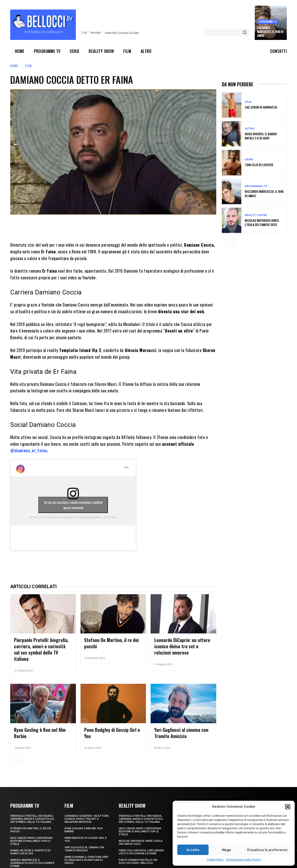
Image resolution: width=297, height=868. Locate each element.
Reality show (256, 215)
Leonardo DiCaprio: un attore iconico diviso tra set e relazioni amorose (183, 642)
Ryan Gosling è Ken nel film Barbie (40, 721)
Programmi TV (268, 21)
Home (14, 66)
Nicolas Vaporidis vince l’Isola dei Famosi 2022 (262, 222)
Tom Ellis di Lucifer (259, 165)
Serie (249, 160)
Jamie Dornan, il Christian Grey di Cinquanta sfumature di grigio (87, 850)
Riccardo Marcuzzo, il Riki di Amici (270, 32)
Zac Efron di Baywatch (261, 107)
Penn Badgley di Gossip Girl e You (110, 721)
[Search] (245, 33)
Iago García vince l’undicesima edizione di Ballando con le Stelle (31, 831)
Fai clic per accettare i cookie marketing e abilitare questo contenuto (73, 505)
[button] (288, 807)
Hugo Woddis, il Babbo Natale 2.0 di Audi (261, 136)
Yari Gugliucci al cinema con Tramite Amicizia (84, 839)
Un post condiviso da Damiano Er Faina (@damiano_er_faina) (73, 517)
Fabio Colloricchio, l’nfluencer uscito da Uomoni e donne (141, 842)
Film (28, 66)
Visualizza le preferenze (267, 850)
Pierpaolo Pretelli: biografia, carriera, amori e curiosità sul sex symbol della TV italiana (40, 645)
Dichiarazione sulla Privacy (243, 860)
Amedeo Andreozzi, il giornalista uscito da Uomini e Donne (32, 853)
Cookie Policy (215, 860)
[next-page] (21, 752)
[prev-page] (13, 752)
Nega (226, 850)
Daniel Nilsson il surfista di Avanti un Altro (30, 842)
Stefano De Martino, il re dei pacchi (112, 640)
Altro (250, 129)
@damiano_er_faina (29, 450)
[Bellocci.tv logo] (44, 25)
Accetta (193, 850)
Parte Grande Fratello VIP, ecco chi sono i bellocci (138, 852)
